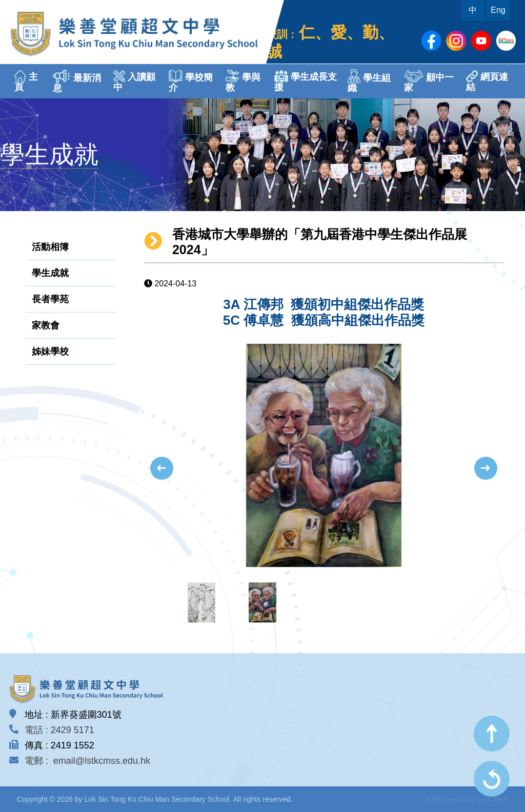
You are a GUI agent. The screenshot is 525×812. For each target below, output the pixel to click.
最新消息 (77, 81)
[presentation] (162, 469)
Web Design (446, 799)
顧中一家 (429, 81)
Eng (498, 10)
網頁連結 (487, 81)
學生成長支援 (306, 81)
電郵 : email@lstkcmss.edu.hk (87, 761)
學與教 (243, 81)
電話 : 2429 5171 (59, 730)
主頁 (26, 81)
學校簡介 (191, 81)
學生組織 (369, 81)
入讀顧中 (134, 81)
